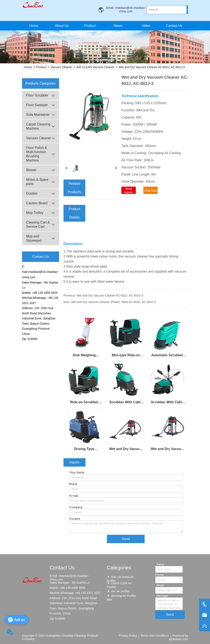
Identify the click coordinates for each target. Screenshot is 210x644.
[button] (90, 26)
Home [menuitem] (34, 26)
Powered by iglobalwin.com (179, 637)
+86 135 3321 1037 (88, 593)
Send (126, 539)
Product (41, 67)
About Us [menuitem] (62, 26)
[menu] (104, 26)
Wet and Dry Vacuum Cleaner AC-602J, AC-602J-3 (110, 295)
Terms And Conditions (155, 636)
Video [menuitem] (146, 26)
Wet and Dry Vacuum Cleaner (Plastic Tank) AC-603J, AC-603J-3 (113, 302)
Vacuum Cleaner (61, 67)
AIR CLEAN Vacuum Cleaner (95, 67)
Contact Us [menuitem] (174, 26)
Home (28, 67)
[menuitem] (90, 26)
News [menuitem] (118, 26)
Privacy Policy (128, 636)
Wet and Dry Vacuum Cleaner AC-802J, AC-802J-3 (152, 67)
